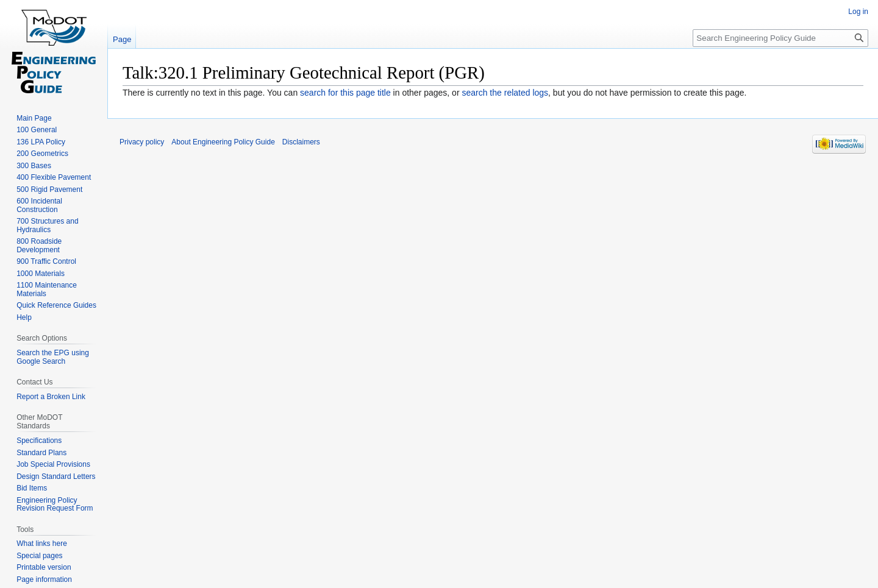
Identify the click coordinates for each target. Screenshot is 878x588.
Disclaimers (301, 142)
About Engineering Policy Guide (223, 142)
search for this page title (345, 93)
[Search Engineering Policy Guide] (780, 38)
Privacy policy (142, 142)
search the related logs (505, 93)
